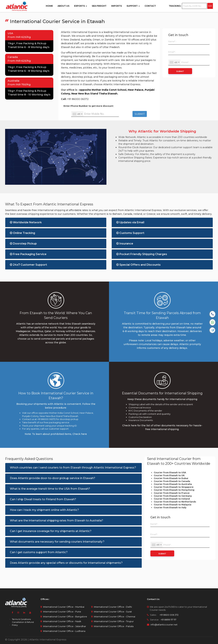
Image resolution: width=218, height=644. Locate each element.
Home (49, 6)
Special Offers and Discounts (138, 265)
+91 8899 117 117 (168, 620)
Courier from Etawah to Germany (173, 496)
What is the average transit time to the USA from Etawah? (50, 489)
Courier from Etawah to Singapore (174, 487)
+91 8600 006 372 (168, 615)
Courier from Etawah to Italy (170, 508)
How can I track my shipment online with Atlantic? (44, 510)
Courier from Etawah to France (172, 493)
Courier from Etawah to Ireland (172, 499)
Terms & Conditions (21, 619)
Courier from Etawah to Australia (173, 484)
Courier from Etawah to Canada (172, 481)
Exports (81, 6)
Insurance (125, 244)
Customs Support (130, 233)
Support (133, 6)
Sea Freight (99, 6)
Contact (150, 6)
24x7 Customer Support (28, 265)
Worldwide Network (26, 222)
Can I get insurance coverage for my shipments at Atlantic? (51, 531)
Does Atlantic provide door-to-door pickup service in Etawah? (53, 478)
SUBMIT (140, 114)
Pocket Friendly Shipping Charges (142, 254)
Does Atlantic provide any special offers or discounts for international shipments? (66, 563)
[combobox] (77, 114)
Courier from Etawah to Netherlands (175, 502)
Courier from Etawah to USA (170, 473)
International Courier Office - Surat (113, 612)
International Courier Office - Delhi (113, 607)
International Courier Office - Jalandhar (65, 626)
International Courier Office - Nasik (62, 621)
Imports (116, 6)
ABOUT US (63, 6)
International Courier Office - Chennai (115, 617)
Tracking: (175, 6)
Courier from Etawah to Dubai (171, 478)
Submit (180, 71)
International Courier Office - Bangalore (65, 617)
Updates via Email (130, 222)
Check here (80, 434)
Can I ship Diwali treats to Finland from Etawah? (43, 499)
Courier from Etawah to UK (169, 475)
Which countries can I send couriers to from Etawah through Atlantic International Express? (73, 468)
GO (210, 6)
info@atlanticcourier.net (164, 625)
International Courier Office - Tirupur (114, 621)
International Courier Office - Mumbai (64, 607)
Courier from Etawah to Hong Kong (174, 490)
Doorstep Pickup (23, 244)
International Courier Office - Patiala (114, 626)
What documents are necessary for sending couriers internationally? (57, 542)
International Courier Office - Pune (62, 612)
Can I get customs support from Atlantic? (39, 552)
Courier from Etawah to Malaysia (173, 505)
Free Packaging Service (28, 254)
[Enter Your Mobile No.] (95, 114)
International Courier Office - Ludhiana (64, 631)
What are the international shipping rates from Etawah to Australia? (57, 520)
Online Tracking (22, 233)
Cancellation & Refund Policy (23, 624)
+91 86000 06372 (78, 99)
